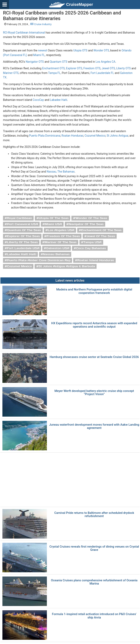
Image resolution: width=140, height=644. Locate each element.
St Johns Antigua (117, 136)
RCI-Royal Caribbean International (24, 33)
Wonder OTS (101, 50)
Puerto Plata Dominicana (45, 136)
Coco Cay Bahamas (91, 248)
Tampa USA (92, 242)
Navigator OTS (35, 62)
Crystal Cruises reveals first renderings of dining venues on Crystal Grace (94, 548)
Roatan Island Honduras (96, 260)
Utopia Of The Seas (54, 218)
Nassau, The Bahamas (61, 172)
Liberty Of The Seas (22, 242)
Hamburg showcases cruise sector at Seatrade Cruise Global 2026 (94, 357)
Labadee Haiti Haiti (22, 254)
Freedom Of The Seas (63, 236)
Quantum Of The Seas (24, 230)
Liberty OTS (124, 68)
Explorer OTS (74, 68)
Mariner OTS (11, 73)
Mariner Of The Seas (61, 242)
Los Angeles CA (105, 62)
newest (43, 50)
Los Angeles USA (61, 230)
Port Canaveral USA (23, 224)
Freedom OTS (92, 68)
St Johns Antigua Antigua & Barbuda (67, 266)
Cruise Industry (41, 24)
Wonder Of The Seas (91, 218)
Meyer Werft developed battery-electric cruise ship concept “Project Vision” (94, 393)
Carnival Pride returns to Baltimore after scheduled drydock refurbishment (94, 515)
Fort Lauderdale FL (102, 73)
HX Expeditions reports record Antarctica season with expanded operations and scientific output (94, 325)
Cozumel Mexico (95, 136)
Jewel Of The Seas (101, 236)
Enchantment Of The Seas (101, 230)
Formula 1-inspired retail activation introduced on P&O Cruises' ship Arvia (94, 616)
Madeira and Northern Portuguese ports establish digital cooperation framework (94, 291)
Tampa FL (54, 73)
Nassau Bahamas (56, 254)
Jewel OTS (108, 68)
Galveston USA (58, 248)
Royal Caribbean (20, 218)
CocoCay (38, 100)
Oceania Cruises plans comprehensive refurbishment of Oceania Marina (94, 582)
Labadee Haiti (59, 100)
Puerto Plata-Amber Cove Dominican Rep (39, 260)
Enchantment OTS (54, 68)
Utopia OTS (80, 50)
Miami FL (39, 55)
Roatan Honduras (72, 136)
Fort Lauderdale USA (23, 248)
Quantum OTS (59, 62)
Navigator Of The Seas (86, 224)
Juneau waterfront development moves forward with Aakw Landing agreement (94, 426)
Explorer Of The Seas (23, 236)
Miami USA (53, 224)
